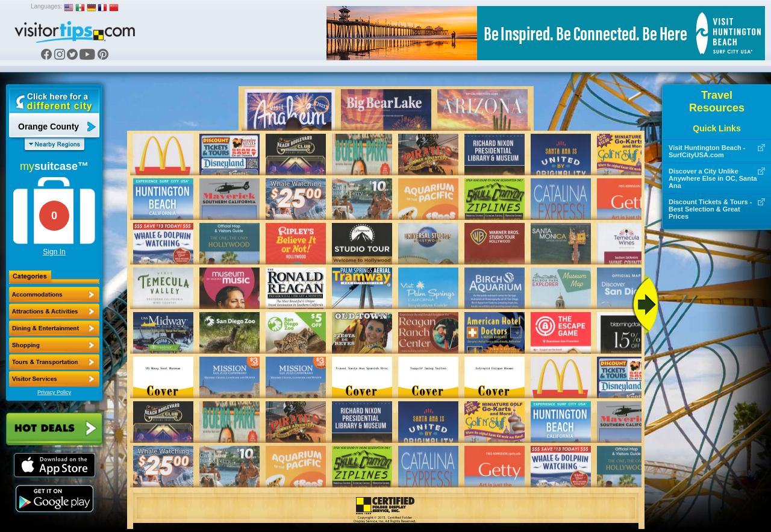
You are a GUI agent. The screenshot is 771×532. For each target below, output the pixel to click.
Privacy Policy (54, 392)
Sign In (54, 252)
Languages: (46, 6)
